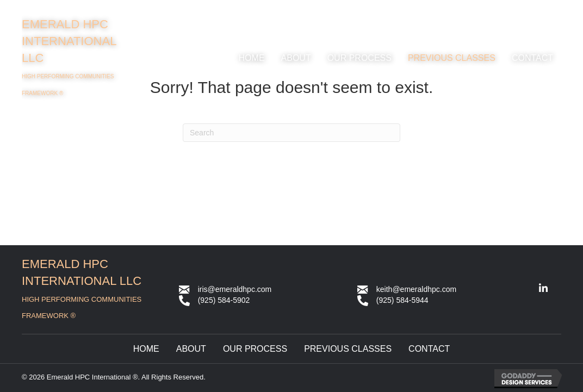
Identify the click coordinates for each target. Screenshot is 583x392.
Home (146, 349)
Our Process (255, 349)
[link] (252, 58)
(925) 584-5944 (402, 300)
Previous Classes (348, 349)
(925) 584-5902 (224, 300)
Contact (429, 349)
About (191, 349)
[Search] (291, 133)
